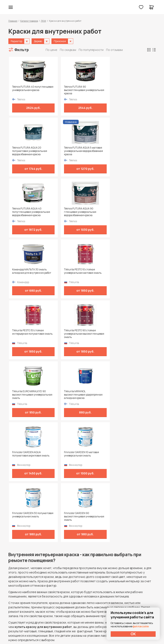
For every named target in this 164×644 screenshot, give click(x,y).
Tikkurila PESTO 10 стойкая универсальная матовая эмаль (138, 151)
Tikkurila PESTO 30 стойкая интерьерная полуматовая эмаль (24, 212)
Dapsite (93, 631)
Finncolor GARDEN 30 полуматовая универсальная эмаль (100, 273)
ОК (133, 634)
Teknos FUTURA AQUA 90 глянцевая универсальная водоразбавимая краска (63, 151)
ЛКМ (43, 21)
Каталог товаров (29, 21)
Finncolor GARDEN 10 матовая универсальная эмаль (62, 273)
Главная (13, 21)
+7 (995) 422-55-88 (26, 586)
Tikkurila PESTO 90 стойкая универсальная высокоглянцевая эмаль (63, 212)
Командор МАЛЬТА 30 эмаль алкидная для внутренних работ (99, 151)
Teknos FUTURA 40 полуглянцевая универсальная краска (25, 90)
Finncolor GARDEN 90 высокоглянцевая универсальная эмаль (137, 273)
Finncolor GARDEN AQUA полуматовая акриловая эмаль (26, 273)
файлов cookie (141, 626)
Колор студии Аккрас (82, 7)
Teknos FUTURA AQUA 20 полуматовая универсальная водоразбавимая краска (100, 90)
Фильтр (22, 50)
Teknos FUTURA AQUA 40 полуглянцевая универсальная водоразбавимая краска (26, 151)
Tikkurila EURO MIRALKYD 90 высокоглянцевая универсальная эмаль (100, 212)
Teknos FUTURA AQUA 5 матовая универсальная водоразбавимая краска (138, 90)
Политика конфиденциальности (136, 586)
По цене (51, 50)
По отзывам (114, 50)
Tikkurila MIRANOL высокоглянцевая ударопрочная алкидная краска (134, 212)
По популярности (91, 50)
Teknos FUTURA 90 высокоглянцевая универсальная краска (62, 90)
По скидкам (68, 50)
